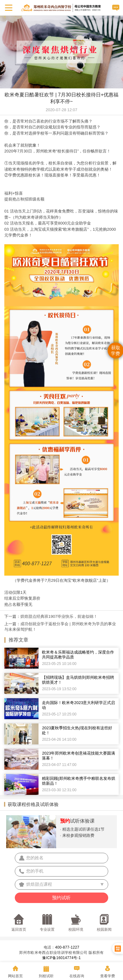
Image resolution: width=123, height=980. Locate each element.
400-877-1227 (67, 947)
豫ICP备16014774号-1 (61, 958)
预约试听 (61, 898)
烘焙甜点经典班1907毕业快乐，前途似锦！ (59, 616)
